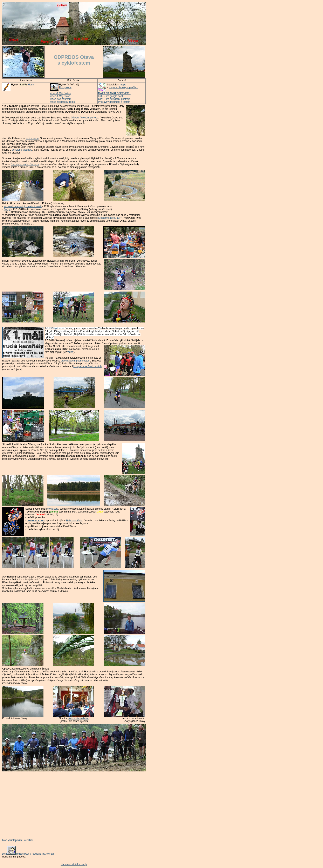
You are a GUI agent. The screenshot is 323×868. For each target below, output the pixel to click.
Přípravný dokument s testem (114, 102)
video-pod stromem (61, 99)
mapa (123, 85)
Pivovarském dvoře (78, 718)
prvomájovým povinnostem (75, 361)
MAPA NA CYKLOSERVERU (114, 93)
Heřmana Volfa (74, 521)
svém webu (32, 138)
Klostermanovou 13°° (110, 218)
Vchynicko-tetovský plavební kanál (23, 206)
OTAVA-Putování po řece (85, 118)
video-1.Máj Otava (60, 96)
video (70, 352)
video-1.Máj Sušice (61, 93)
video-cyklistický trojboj (63, 102)
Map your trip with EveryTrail (18, 840)
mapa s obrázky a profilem (123, 87)
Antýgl (7, 209)
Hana (31, 85)
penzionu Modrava (22, 150)
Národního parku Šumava (25, 164)
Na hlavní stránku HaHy (74, 864)
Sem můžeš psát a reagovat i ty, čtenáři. (28, 854)
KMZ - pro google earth (111, 96)
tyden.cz (59, 328)
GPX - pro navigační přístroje (114, 99)
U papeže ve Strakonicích (87, 366)
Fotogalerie (65, 87)
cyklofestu (53, 509)
